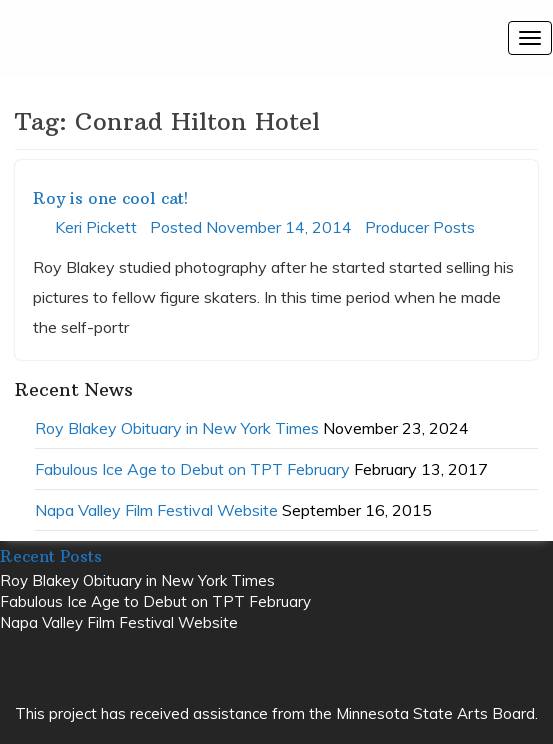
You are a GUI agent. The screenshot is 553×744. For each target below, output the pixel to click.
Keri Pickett (96, 227)
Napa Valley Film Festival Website (156, 510)
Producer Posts (420, 227)
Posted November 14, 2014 (251, 227)
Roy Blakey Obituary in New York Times (177, 428)
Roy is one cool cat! (110, 198)
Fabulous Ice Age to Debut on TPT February (192, 469)
